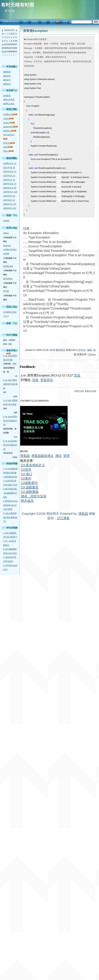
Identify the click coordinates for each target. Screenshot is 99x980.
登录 (33, 401)
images (6, 221)
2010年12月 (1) (10, 172)
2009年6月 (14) (10, 208)
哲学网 (6, 291)
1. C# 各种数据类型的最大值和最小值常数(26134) (10, 473)
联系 (44, 22)
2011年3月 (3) (9, 168)
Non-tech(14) (9, 135)
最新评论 (7, 84)
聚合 (52, 22)
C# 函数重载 (30, 492)
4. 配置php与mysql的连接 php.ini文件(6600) (10, 505)
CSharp (92, 354)
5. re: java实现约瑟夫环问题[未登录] (10, 445)
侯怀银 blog (8, 266)
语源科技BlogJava (11, 22)
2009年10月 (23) (10, 192)
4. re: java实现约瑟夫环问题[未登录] (10, 421)
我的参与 (7, 80)
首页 (25, 22)
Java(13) (7, 123)
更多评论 (47, 380)
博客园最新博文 (42, 456)
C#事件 (26, 478)
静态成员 (27, 501)
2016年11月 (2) (10, 163)
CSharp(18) (8, 114)
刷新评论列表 (91, 391)
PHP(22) (7, 143)
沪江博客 (63, 518)
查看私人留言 (9, 104)
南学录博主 (8, 279)
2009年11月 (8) (10, 188)
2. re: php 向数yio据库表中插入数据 (10, 384)
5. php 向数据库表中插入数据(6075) (10, 517)
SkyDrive (7, 246)
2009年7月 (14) (10, 204)
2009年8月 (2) (9, 200)
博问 (58, 456)
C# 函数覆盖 (30, 487)
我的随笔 (7, 72)
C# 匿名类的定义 (33, 465)
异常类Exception (35, 31)
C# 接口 (27, 474)
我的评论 (7, 76)
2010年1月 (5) (9, 180)
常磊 (77, 375)
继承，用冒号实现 (34, 496)
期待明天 (61, 350)
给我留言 (7, 96)
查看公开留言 (9, 100)
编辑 (90, 350)
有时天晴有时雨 (17, 5)
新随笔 (35, 22)
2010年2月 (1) (9, 176)
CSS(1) (6, 119)
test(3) (6, 147)
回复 (35, 380)
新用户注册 (79, 391)
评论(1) (82, 350)
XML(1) (6, 151)
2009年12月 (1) (10, 184)
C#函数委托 (29, 483)
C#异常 (26, 470)
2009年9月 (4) (9, 196)
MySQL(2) (8, 131)
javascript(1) (8, 127)
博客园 (25, 456)
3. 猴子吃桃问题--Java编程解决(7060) (10, 493)
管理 (65, 22)
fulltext (6, 233)
